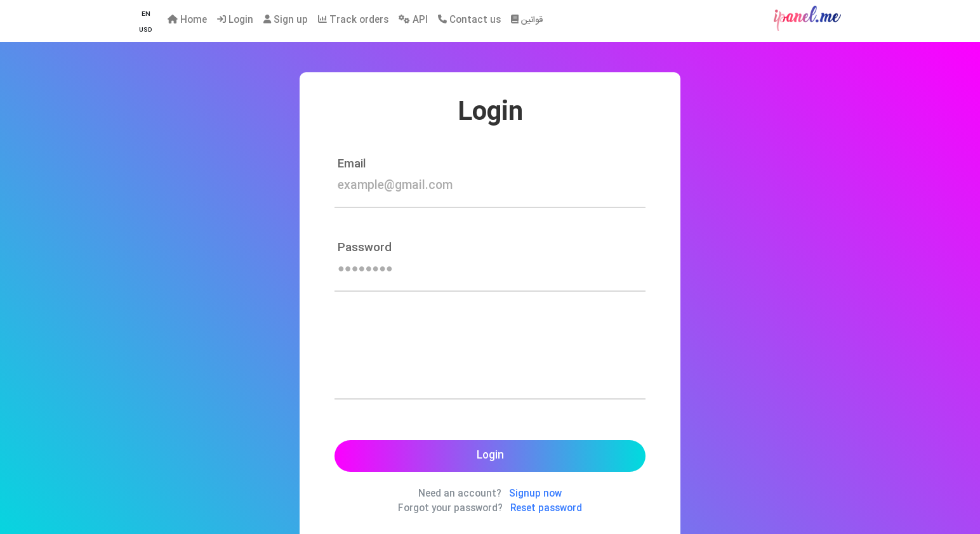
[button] (146, 15)
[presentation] (431, 365)
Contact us (469, 20)
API (413, 20)
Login (235, 20)
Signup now (535, 494)
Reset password (546, 509)
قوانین (527, 20)
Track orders (353, 20)
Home (187, 20)
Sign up (286, 20)
